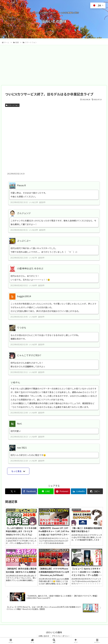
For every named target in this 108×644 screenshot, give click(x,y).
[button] (95, 491)
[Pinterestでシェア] (62, 491)
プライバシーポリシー (61, 636)
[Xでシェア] (13, 491)
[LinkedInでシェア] (79, 491)
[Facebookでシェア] (29, 491)
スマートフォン (12, 105)
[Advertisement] (54, 64)
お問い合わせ (44, 636)
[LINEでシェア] (46, 491)
